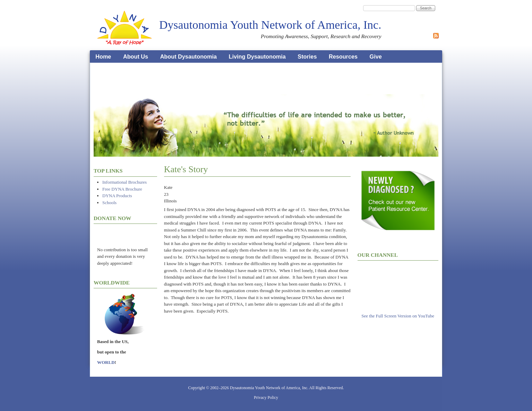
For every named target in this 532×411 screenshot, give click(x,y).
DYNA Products (117, 196)
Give (376, 56)
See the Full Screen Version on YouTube (398, 316)
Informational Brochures (125, 182)
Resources (343, 56)
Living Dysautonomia (257, 56)
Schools (109, 203)
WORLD (106, 362)
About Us (136, 56)
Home (103, 56)
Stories (307, 56)
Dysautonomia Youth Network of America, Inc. (270, 25)
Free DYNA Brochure (122, 189)
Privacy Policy (266, 397)
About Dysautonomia (188, 56)
